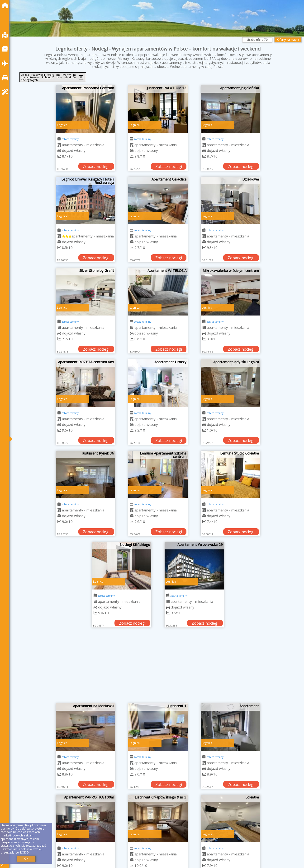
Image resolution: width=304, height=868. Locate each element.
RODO (24, 852)
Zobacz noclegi (96, 167)
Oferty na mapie (288, 40)
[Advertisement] (158, 668)
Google (20, 829)
